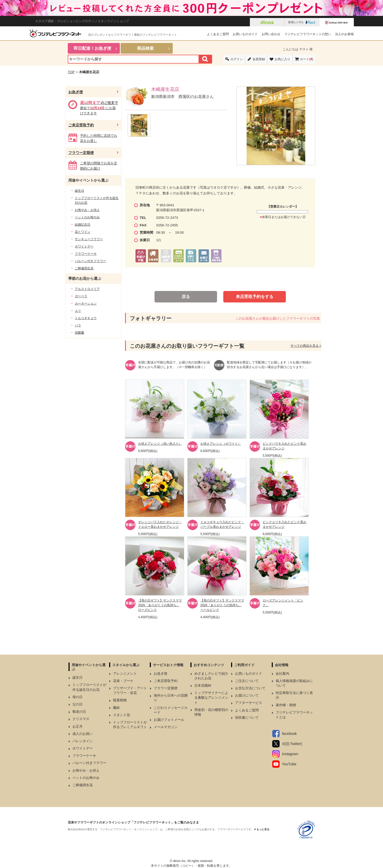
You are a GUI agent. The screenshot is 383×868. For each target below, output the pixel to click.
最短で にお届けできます (99, 108)
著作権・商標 (286, 705)
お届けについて (247, 695)
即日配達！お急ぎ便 (92, 48)
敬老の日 (79, 712)
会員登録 (259, 59)
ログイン (237, 59)
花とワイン (83, 232)
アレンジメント (125, 674)
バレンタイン (83, 741)
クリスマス (81, 719)
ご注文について (247, 681)
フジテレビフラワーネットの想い (308, 34)
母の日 (78, 697)
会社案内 (282, 674)
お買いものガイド (245, 34)
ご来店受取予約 (81, 125)
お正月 (78, 726)
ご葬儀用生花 (84, 268)
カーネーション (86, 303)
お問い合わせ (271, 34)
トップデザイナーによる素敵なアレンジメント (211, 697)
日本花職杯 (203, 686)
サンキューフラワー (89, 239)
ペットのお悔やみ (87, 217)
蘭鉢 (116, 708)
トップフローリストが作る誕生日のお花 (97, 200)
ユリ (78, 311)
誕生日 (79, 191)
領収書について (247, 718)
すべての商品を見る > (306, 346)
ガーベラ (81, 296)
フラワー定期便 (81, 153)
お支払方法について (250, 688)
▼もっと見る (262, 829)
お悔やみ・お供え (87, 210)
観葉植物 (120, 700)
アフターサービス (249, 703)
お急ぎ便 (76, 92)
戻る (186, 297)
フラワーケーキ (86, 254)
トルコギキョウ (86, 318)
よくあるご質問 (218, 34)
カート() (307, 59)
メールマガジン (166, 727)
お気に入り (282, 59)
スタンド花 (122, 715)
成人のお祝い (83, 734)
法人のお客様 (344, 34)
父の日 (78, 704)
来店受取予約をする (255, 297)
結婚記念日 (83, 225)
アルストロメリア (87, 289)
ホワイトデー (84, 246)
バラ (78, 325)
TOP (71, 72)
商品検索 (145, 48)
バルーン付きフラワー (90, 261)
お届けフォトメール (169, 720)
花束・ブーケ (123, 681)
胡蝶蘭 (79, 333)
